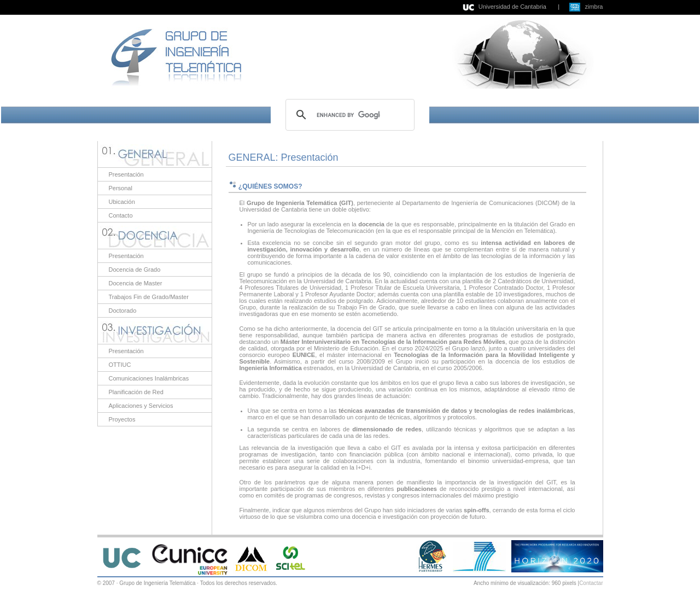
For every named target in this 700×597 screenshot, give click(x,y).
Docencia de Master (136, 283)
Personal (121, 188)
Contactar (591, 583)
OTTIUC (120, 365)
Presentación (126, 174)
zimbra (594, 7)
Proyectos (122, 419)
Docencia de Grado (135, 270)
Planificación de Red (136, 392)
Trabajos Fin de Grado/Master (149, 297)
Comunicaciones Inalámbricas (149, 378)
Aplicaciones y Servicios (141, 406)
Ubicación (122, 202)
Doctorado (123, 311)
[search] (348, 115)
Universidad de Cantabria (512, 7)
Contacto (121, 215)
